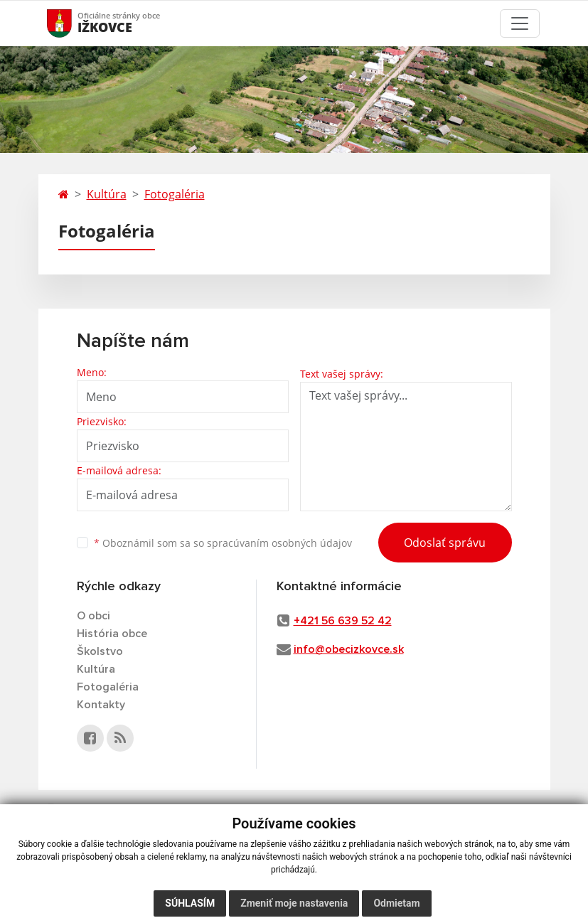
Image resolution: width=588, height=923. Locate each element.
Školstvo (100, 651)
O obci (93, 616)
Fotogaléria (175, 194)
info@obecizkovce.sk (349, 649)
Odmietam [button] (396, 903)
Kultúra (107, 194)
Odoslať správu (445, 543)
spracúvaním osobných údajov (279, 543)
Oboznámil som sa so (223, 543)
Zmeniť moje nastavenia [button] (294, 903)
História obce (112, 634)
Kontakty (101, 705)
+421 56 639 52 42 (343, 621)
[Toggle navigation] (520, 23)
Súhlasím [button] (190, 903)
